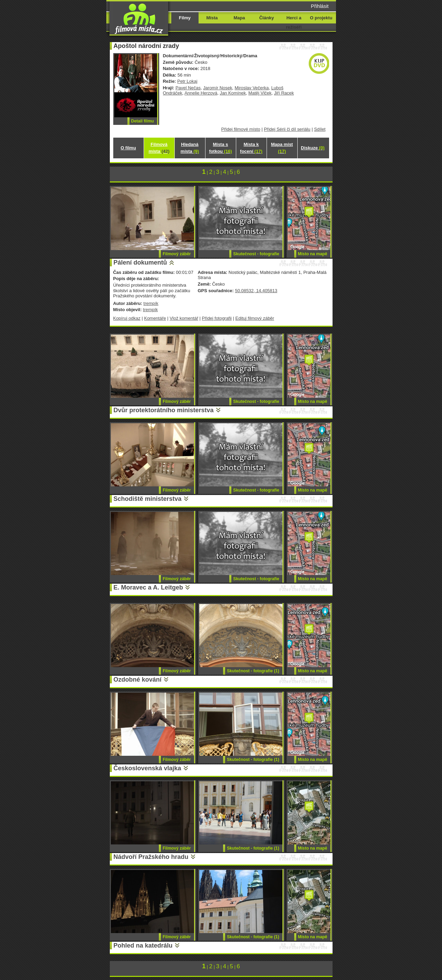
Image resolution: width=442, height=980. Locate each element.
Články (267, 18)
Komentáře (155, 318)
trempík (151, 303)
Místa (212, 18)
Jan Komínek (233, 93)
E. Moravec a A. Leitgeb (148, 587)
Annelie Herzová (201, 93)
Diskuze (313, 148)
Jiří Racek (284, 93)
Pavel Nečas (188, 88)
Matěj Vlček (260, 93)
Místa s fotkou (220, 148)
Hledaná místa (190, 148)
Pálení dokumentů (140, 263)
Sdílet (320, 129)
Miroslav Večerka (252, 88)
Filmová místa (159, 148)
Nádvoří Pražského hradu (151, 857)
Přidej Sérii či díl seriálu (287, 129)
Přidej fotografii (217, 318)
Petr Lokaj (187, 81)
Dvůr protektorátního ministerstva (164, 410)
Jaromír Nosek (218, 88)
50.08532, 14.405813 (256, 291)
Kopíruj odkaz (127, 318)
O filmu (128, 148)
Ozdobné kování (138, 680)
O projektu (321, 18)
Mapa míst (282, 148)
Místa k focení (251, 148)
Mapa (239, 18)
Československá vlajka (147, 768)
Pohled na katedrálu (143, 946)
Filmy (185, 18)
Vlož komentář (184, 318)
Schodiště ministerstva (148, 499)
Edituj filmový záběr (255, 318)
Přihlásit (320, 6)
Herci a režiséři (294, 22)
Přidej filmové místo (241, 129)
